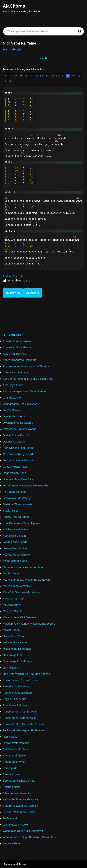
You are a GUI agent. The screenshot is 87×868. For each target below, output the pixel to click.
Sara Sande (10, 768)
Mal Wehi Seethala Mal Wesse (22, 592)
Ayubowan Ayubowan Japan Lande (24, 391)
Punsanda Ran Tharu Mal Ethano (23, 724)
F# (73, 76)
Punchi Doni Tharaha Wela (19, 718)
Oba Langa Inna (13, 655)
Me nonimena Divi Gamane (19, 617)
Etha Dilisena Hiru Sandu (18, 448)
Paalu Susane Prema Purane (21, 680)
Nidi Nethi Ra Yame (15, 642)
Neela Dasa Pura (13, 636)
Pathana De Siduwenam (18, 693)
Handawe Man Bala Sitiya (19, 479)
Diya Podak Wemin (14, 416)
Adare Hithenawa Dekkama (20, 360)
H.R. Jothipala (12, 49)
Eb (57, 76)
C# (37, 76)
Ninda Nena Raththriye (17, 649)
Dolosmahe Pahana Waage (20, 429)
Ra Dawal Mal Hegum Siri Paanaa (24, 730)
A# (16, 76)
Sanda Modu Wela (14, 762)
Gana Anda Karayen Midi (18, 454)
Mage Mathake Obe (15, 561)
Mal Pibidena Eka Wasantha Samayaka (27, 580)
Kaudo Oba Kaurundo (16, 517)
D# (52, 76)
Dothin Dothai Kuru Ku (16, 435)
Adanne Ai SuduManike (17, 347)
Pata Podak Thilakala (16, 686)
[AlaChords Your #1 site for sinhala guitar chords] (21, 8)
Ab (5, 76)
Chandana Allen (13, 398)
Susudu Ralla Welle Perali (19, 812)
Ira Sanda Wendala (15, 492)
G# (10, 81)
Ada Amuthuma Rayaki (17, 341)
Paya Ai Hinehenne (15, 699)
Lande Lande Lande (15, 542)
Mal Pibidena (11, 573)
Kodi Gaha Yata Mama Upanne (22, 523)
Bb (21, 76)
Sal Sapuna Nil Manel (16, 749)
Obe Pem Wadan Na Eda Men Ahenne (26, 674)
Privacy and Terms (15, 864)
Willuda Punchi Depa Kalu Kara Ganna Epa (29, 837)
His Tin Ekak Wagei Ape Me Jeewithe (26, 485)
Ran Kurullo (10, 737)
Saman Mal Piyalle (14, 755)
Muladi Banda (11, 630)
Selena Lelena (12, 787)
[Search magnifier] (80, 31)
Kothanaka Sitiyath (14, 536)
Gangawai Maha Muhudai (18, 460)
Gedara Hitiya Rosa (15, 467)
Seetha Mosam (12, 774)
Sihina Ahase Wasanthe (17, 793)
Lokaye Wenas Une (15, 548)
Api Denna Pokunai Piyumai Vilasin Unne (28, 379)
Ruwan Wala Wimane (16, 743)
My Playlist (13, 293)
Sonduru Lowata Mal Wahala (20, 806)
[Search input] (42, 31)
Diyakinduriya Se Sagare (18, 423)
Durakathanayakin (14, 441)
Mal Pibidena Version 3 (17, 586)
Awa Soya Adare (13, 385)
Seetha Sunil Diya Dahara (19, 781)
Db (42, 76)
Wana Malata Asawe (15, 825)
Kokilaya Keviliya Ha (15, 529)
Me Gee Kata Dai (13, 598)
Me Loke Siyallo (13, 611)
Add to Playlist (13, 276)
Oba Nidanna (11, 668)
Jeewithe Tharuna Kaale (18, 504)
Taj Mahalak (10, 818)
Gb (78, 76)
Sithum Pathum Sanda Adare (21, 799)
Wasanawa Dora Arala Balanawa (23, 831)
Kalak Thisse (11, 511)
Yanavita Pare (11, 843)
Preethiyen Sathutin (15, 705)
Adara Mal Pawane (14, 354)
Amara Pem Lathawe (16, 372)
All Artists (33, 293)
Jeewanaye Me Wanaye (17, 498)
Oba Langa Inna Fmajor (17, 661)
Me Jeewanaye (12, 605)
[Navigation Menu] (80, 8)
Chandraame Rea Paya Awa (20, 404)
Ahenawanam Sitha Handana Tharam (26, 366)
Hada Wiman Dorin (14, 473)
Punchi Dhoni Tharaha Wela (20, 711)
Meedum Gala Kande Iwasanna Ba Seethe (29, 624)
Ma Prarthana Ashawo (16, 555)
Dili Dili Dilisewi (12, 410)
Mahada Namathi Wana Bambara (23, 567)
